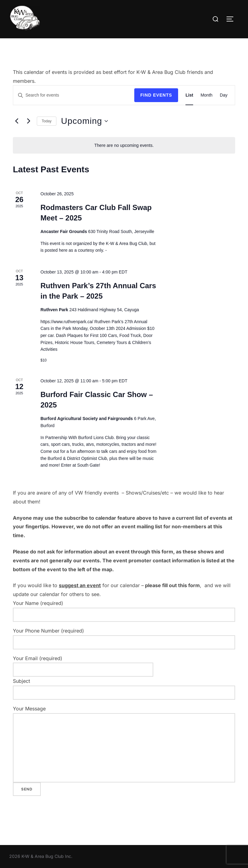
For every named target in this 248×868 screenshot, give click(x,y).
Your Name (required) (124, 611)
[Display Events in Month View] (206, 95)
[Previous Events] (17, 121)
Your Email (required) (83, 664)
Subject (124, 689)
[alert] (124, 145)
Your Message (124, 744)
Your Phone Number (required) (124, 639)
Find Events (156, 95)
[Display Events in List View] (189, 95)
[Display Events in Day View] (224, 95)
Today (47, 121)
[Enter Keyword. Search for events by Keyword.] (74, 95)
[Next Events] (29, 121)
